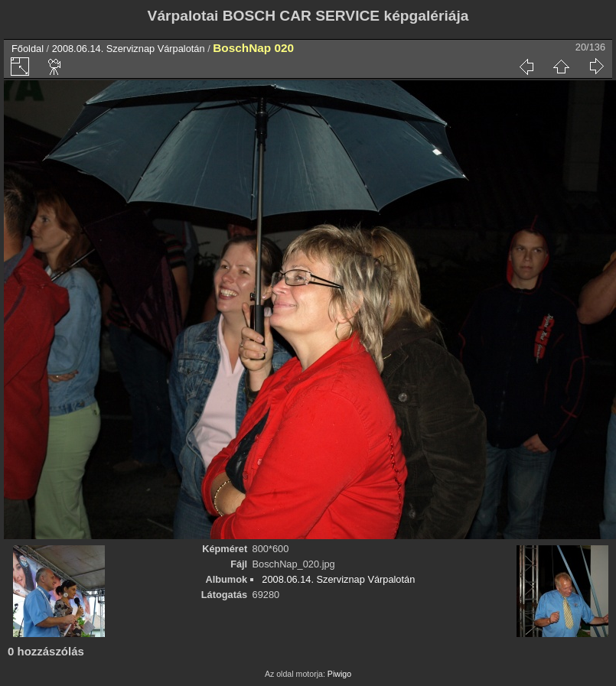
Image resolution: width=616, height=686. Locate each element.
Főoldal (28, 49)
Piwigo (339, 674)
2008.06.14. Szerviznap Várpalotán (129, 49)
